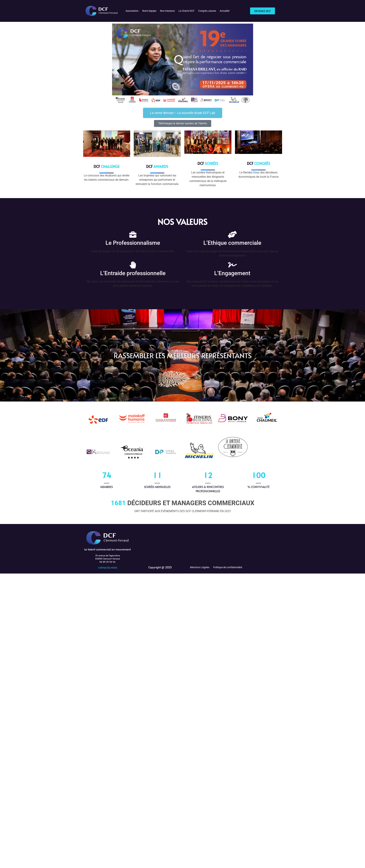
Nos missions (167, 11)
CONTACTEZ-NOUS (108, 568)
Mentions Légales (200, 567)
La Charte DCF (186, 11)
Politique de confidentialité (228, 567)
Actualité (225, 11)
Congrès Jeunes (207, 11)
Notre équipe (149, 11)
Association (132, 11)
